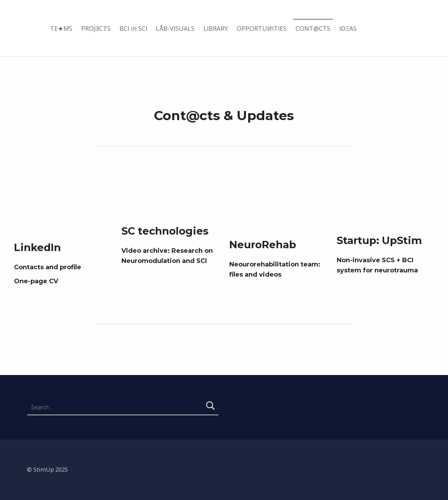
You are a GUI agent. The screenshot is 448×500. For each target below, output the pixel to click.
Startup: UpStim (379, 240)
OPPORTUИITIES (262, 28)
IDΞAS (348, 28)
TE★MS (61, 28)
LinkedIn (37, 247)
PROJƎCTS (96, 28)
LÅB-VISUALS (175, 28)
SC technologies (165, 231)
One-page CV (36, 281)
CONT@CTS (313, 28)
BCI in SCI (133, 28)
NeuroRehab (263, 245)
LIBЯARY (216, 28)
